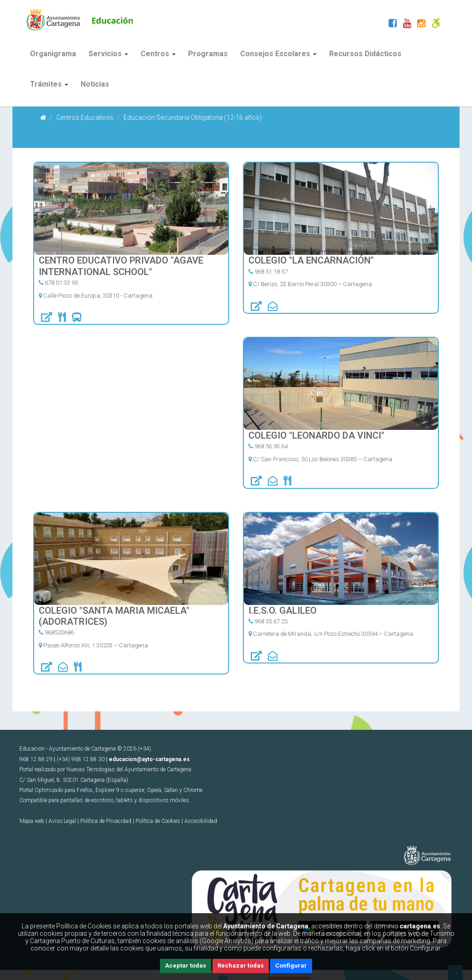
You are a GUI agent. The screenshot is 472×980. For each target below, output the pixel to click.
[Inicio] (43, 117)
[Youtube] (407, 24)
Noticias (95, 84)
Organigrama (53, 54)
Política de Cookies (158, 821)
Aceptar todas (186, 965)
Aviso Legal (62, 821)
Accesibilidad (201, 821)
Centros (158, 54)
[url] (47, 318)
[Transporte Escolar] (77, 318)
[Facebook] (393, 24)
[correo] (273, 307)
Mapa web (32, 821)
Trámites (49, 84)
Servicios (108, 54)
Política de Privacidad (106, 821)
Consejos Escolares (278, 54)
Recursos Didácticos (365, 54)
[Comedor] (62, 318)
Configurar (291, 965)
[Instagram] (421, 24)
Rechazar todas (241, 965)
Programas (208, 54)
